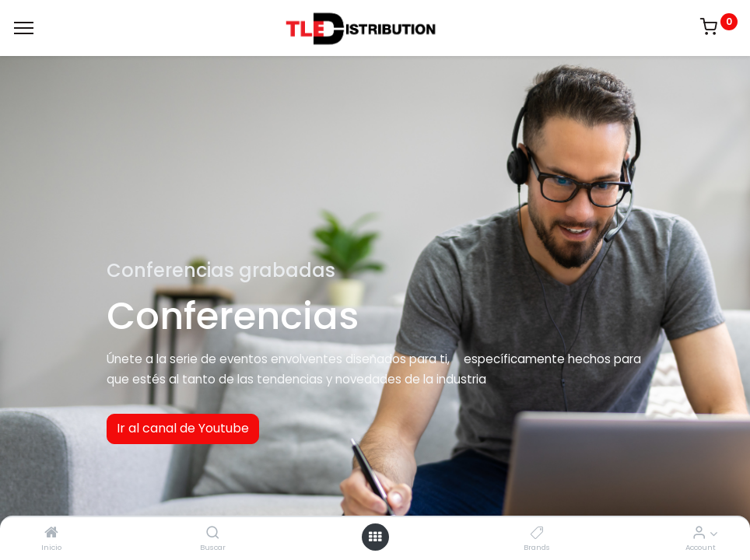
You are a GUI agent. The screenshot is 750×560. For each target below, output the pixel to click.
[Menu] (24, 28)
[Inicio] (51, 533)
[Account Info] (699, 533)
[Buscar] (213, 533)
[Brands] (537, 533)
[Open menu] (375, 537)
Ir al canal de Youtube (183, 428)
